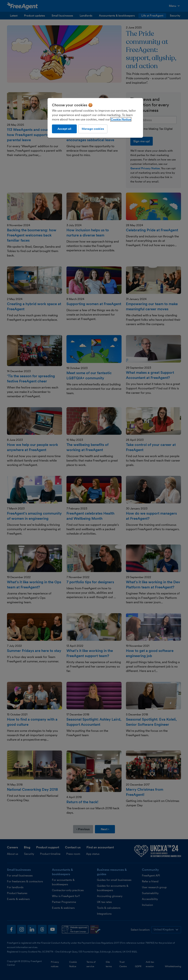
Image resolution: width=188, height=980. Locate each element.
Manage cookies (93, 129)
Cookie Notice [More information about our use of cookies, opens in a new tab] (121, 119)
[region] (95, 118)
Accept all (64, 129)
